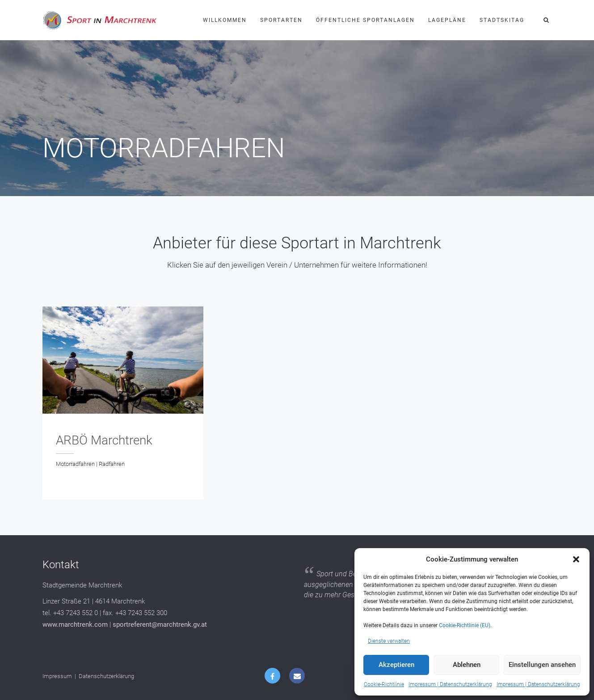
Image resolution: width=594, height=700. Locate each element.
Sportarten (281, 20)
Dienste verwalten (389, 641)
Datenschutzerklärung (106, 676)
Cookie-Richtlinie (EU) (465, 625)
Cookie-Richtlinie (384, 684)
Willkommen (225, 20)
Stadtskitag (502, 20)
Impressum (57, 676)
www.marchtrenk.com (75, 625)
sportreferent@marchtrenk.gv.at (160, 625)
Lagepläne (447, 20)
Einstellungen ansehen (542, 665)
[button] (576, 559)
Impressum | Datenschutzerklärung (450, 684)
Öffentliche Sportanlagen (365, 20)
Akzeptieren (396, 665)
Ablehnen (467, 665)
